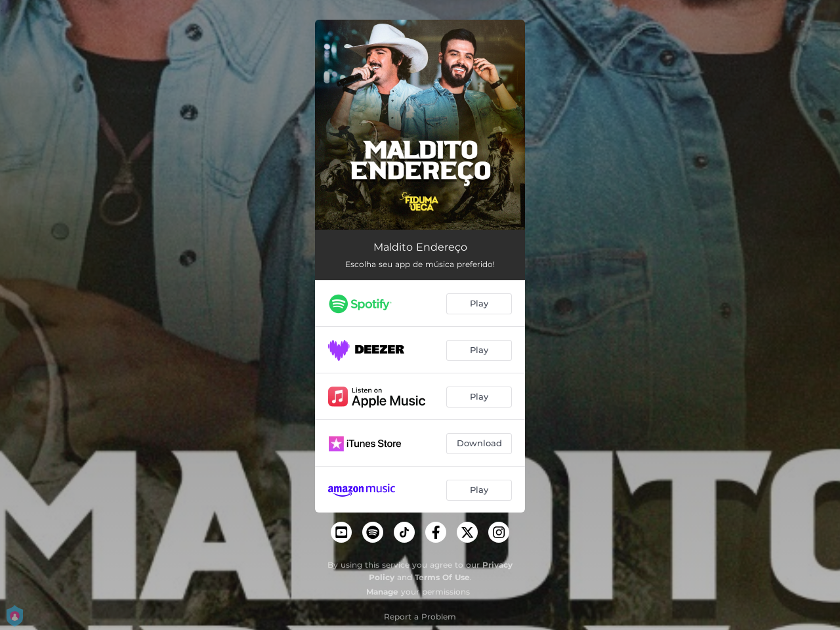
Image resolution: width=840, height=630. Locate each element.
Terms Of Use (442, 577)
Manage (382, 592)
